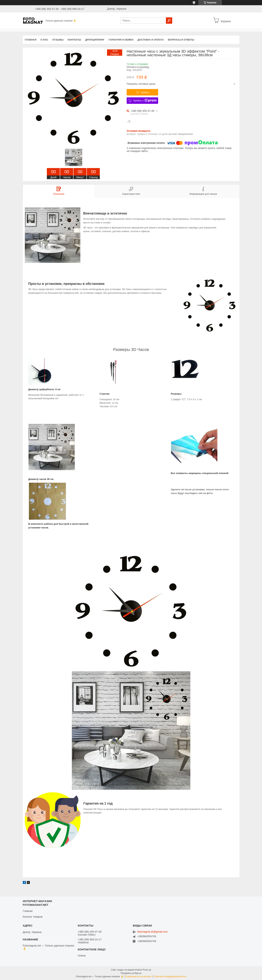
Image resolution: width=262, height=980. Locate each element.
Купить (145, 92)
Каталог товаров (33, 917)
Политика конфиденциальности (170, 976)
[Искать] (169, 21)
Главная (31, 40)
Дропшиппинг (95, 40)
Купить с (145, 100)
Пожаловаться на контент (138, 976)
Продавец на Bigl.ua (131, 973)
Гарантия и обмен (121, 40)
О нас (44, 40)
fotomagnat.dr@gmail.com (152, 932)
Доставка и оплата (151, 40)
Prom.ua (147, 970)
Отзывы (58, 40)
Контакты (74, 40)
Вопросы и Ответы (181, 40)
